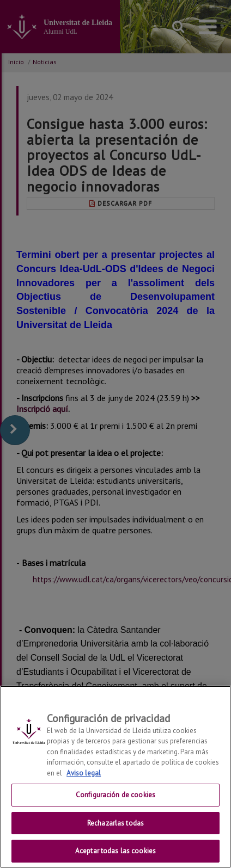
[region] (115, 777)
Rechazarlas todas (115, 823)
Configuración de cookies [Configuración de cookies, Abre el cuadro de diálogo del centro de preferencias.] (115, 795)
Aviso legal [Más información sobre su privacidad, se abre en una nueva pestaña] (84, 773)
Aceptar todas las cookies (115, 851)
